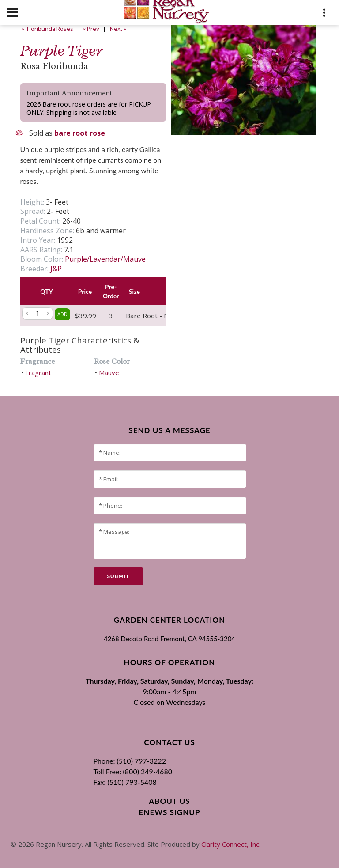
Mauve (109, 373)
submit (118, 576)
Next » (119, 29)
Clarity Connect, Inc (230, 844)
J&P (56, 269)
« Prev (90, 29)
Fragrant (38, 373)
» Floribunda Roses (47, 29)
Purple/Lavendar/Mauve (105, 259)
